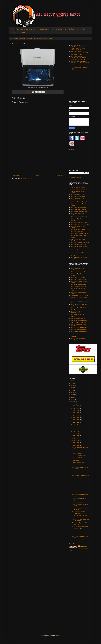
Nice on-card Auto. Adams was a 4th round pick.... (80, 520)
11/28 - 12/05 (76, 415)
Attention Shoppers (77, 453)
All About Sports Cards (16, 7)
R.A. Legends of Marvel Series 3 (79, 296)
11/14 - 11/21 (76, 420)
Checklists (22, 32)
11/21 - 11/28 (76, 418)
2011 (73, 402)
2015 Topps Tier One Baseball (79, 202)
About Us (13, 32)
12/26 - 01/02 (76, 406)
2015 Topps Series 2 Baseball (79, 195)
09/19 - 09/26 (76, 438)
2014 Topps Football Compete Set (80, 224)
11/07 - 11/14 (76, 422)
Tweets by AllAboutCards (76, 178)
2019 (73, 383)
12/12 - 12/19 (76, 411)
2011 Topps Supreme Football (79, 330)
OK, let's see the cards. (78, 502)
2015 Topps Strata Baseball (78, 187)
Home (12, 29)
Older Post (60, 176)
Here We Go (75, 460)
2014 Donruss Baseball (77, 232)
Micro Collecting (57, 29)
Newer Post (16, 176)
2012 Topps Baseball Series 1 (79, 318)
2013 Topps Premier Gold (77, 250)
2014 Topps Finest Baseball (78, 230)
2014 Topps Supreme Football (79, 207)
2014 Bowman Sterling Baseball (79, 211)
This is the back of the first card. (81, 475)
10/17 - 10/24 (76, 429)
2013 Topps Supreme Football (79, 285)
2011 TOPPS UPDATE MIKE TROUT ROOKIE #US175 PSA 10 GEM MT (80, 63)
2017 (73, 388)
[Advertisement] (38, 160)
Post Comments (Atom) (25, 179)
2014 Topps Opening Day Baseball (80, 243)
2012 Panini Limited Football (78, 287)
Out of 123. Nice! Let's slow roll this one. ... (80, 516)
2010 (73, 404)
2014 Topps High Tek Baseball (79, 222)
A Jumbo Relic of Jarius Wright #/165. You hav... (80, 527)
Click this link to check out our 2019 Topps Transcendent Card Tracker (32, 39)
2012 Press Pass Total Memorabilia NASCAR (77, 312)
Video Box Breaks (44, 29)
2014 (73, 395)
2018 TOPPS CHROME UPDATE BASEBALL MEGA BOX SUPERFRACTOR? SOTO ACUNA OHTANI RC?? (79, 47)
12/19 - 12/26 (76, 408)
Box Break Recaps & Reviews (26, 29)
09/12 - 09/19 (76, 441)
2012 (73, 399)
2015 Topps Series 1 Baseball (79, 209)
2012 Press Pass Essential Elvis (79, 328)
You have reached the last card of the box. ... (80, 495)
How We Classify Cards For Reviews (76, 29)
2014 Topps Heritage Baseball (79, 279)
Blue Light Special (77, 458)
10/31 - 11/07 (76, 424)
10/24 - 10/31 (76, 427)
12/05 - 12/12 (76, 413)
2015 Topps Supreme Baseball (79, 189)
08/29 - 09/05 (76, 445)
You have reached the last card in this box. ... (80, 468)
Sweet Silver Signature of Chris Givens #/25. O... (80, 524)
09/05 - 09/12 (76, 443)
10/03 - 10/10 (76, 434)
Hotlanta (74, 451)
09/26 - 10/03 (76, 436)
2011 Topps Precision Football (79, 320)
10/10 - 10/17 (76, 431)
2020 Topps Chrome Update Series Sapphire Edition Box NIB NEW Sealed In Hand (79, 53)
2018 (73, 386)
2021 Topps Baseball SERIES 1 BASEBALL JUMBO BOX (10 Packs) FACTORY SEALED (79, 58)
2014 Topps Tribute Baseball (78, 245)
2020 (73, 381)
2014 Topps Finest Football (78, 272)
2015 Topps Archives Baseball (79, 197)
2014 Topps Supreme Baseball (79, 217)
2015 (73, 393)
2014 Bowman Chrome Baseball (79, 234)
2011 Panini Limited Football (78, 322)
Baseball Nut (84, 546)
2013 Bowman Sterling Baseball (79, 252)
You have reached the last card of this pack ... (80, 537)
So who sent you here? (78, 462)
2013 (73, 397)
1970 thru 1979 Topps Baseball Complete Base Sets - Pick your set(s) (79, 67)
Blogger (58, 635)
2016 (73, 390)
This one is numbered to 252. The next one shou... (80, 513)
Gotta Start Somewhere (78, 456)
